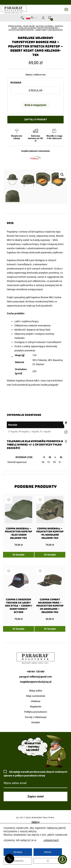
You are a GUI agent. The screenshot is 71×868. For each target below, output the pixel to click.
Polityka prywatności (36, 772)
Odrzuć (48, 852)
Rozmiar (16, 83)
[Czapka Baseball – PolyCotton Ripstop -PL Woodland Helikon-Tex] (50, 581)
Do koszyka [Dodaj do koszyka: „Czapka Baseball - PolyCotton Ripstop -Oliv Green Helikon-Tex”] (18, 614)
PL (30, 18)
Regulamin (36, 766)
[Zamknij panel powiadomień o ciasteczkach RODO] (48, 861)
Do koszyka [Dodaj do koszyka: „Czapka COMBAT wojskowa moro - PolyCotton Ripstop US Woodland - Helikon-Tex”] (50, 689)
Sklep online (29, 26)
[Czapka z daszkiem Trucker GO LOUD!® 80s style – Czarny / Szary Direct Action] (18, 654)
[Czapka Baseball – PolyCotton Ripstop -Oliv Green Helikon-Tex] (18, 581)
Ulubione (36, 761)
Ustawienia (18, 861)
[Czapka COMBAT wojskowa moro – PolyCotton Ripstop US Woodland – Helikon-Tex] (50, 654)
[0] (49, 17)
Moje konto (43, 18)
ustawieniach (51, 840)
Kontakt (36, 782)
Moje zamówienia (36, 756)
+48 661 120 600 (9, 859)
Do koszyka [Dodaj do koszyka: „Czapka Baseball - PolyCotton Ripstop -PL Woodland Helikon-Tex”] (50, 614)
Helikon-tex (40, 75)
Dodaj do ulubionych (9, 560)
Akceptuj (18, 852)
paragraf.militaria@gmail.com (36, 737)
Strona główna (15, 26)
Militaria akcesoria (45, 26)
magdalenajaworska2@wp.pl (36, 742)
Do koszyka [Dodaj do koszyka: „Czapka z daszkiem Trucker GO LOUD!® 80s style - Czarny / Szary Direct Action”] (18, 689)
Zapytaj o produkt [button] (36, 120)
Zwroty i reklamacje (36, 777)
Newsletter (40, 19)
